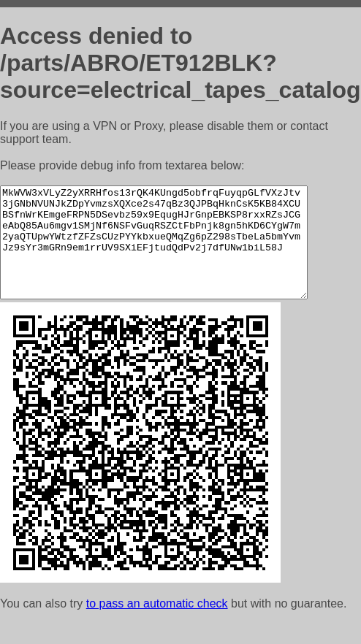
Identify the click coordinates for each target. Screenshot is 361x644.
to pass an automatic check (157, 625)
